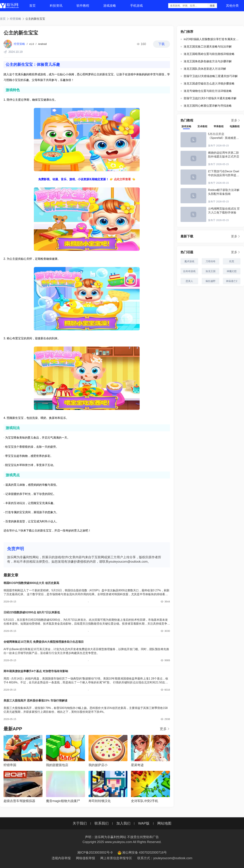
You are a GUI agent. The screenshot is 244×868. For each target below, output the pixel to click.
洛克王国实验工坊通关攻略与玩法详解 (206, 47)
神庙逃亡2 (232, 281)
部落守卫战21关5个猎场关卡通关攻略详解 (208, 98)
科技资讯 (56, 6)
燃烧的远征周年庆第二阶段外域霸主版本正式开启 (224, 155)
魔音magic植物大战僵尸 (63, 801)
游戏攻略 (110, 6)
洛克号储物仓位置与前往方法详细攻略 (206, 91)
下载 (161, 44)
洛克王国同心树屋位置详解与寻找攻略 (206, 106)
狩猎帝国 (10, 765)
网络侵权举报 (86, 858)
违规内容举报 (61, 858)
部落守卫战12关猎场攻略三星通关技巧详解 (209, 76)
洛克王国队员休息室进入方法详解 (203, 69)
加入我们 (123, 823)
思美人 (189, 281)
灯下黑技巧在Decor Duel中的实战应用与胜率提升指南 (224, 174)
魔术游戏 (189, 261)
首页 (32, 6)
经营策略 (16, 19)
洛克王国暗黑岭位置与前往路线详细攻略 (208, 54)
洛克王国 (211, 271)
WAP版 (144, 823)
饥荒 (232, 261)
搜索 (212, 6)
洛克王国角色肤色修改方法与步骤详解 (206, 61)
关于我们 (80, 823)
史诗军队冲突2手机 (145, 801)
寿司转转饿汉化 (100, 801)
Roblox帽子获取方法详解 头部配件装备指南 (224, 192)
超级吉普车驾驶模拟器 (19, 801)
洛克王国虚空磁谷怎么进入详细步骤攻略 (208, 84)
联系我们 (102, 823)
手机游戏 (136, 6)
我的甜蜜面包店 (57, 765)
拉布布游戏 (189, 271)
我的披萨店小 (98, 765)
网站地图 (164, 823)
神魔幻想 (232, 271)
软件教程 (83, 6)
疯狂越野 (211, 281)
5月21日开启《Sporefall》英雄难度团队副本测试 (223, 136)
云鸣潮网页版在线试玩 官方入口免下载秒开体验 (224, 211)
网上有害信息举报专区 (116, 858)
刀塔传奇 (211, 261)
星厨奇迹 (137, 765)
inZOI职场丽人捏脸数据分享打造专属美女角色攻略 (211, 39)
